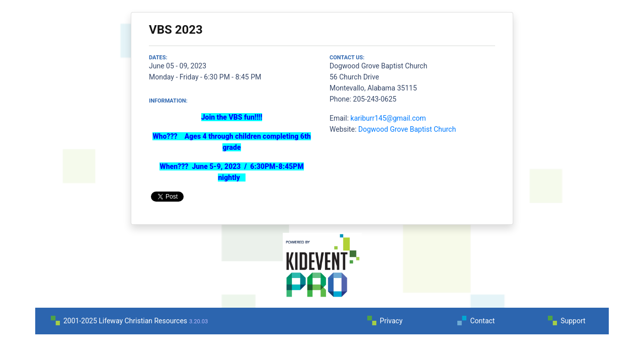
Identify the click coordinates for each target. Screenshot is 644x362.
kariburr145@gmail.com (388, 118)
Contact (482, 321)
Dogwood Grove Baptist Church (407, 129)
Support (573, 321)
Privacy (391, 321)
